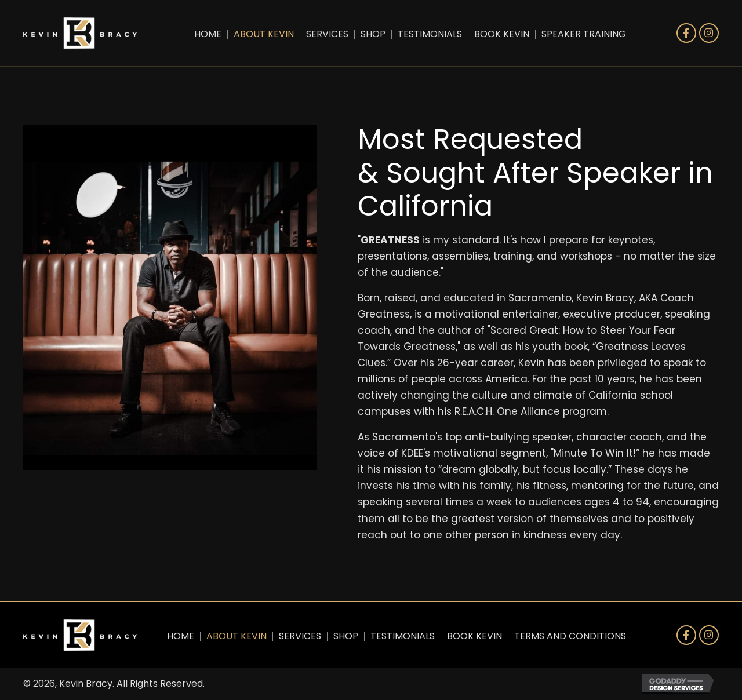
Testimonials (430, 34)
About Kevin (264, 34)
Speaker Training (584, 34)
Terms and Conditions (570, 636)
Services (327, 34)
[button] (686, 33)
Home (208, 34)
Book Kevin (502, 34)
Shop (373, 34)
